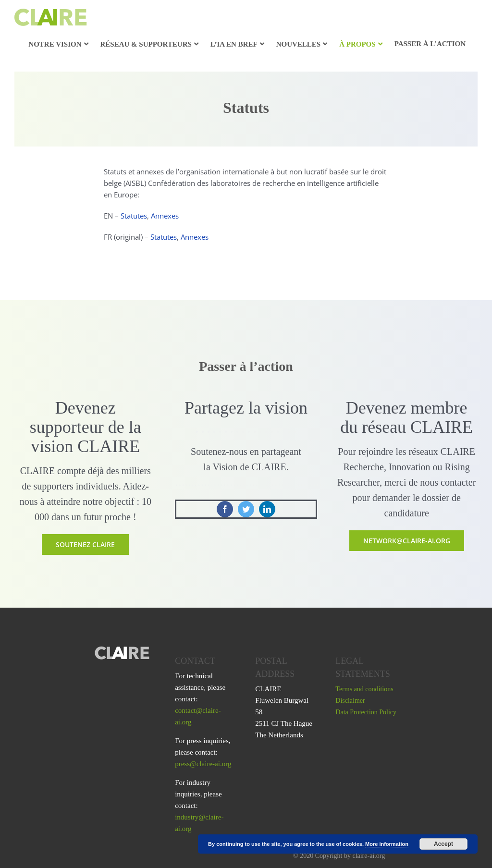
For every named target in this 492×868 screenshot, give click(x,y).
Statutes (134, 216)
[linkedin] (267, 509)
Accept (443, 844)
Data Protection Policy (366, 712)
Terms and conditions (364, 689)
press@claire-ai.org (203, 764)
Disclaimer (350, 701)
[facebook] (225, 509)
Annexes (165, 216)
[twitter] (246, 509)
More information (387, 844)
